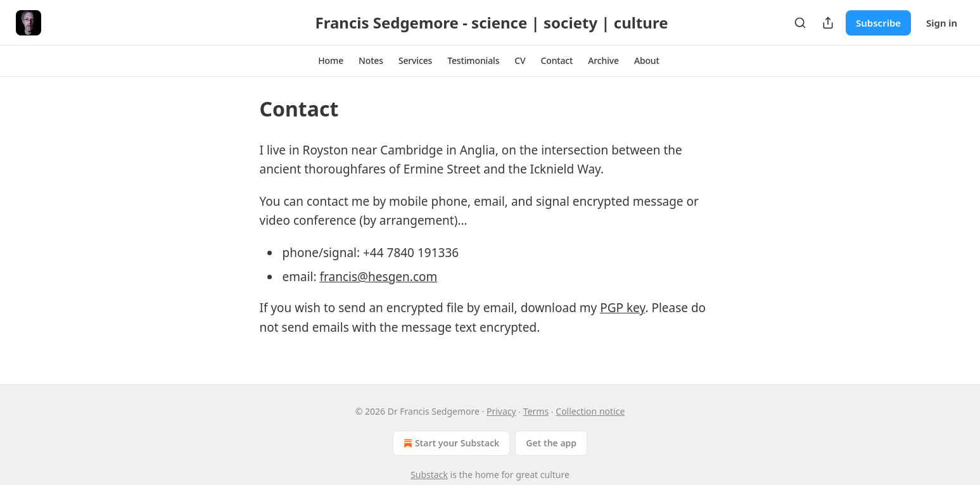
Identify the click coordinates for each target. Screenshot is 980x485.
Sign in (942, 23)
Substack (429, 475)
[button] (331, 61)
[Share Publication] (828, 23)
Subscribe (878, 23)
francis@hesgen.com (378, 277)
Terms (536, 411)
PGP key (622, 308)
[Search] (800, 23)
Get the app (551, 443)
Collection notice (590, 411)
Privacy (501, 411)
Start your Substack (450, 443)
